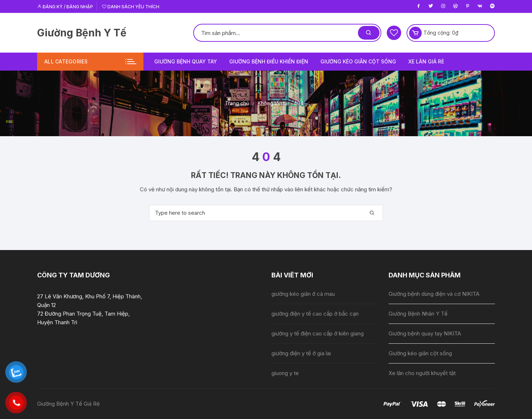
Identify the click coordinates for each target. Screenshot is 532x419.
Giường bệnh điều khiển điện (269, 61)
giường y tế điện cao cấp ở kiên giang (318, 333)
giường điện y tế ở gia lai (301, 353)
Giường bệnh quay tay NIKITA (425, 333)
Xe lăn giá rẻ (426, 61)
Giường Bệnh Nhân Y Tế (418, 314)
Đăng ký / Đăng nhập (65, 7)
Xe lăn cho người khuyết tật (422, 373)
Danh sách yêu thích (131, 7)
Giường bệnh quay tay (186, 61)
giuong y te (285, 373)
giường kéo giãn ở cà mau (303, 294)
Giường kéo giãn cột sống (358, 61)
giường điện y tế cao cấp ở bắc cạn (315, 314)
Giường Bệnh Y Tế (82, 33)
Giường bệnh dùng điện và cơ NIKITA (434, 294)
